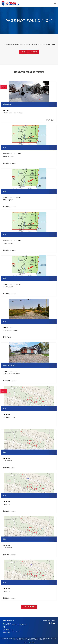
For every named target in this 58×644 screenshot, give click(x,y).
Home (23, 52)
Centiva (32, 642)
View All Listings (29, 607)
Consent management (40, 640)
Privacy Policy (22, 640)
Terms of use (30, 640)
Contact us (33, 52)
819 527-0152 (10, 630)
